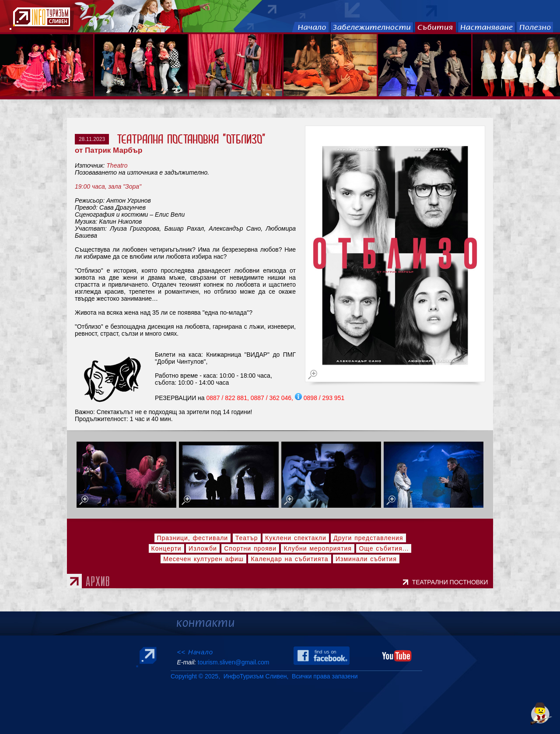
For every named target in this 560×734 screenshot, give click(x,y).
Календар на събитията (289, 559)
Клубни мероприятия (318, 548)
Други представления (368, 538)
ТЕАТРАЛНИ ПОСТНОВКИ (452, 582)
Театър (247, 538)
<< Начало (195, 652)
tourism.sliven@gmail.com (233, 662)
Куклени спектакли (296, 538)
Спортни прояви (250, 548)
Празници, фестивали (193, 538)
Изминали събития (366, 559)
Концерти (166, 548)
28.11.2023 (92, 139)
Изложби (203, 548)
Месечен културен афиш (203, 559)
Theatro (117, 165)
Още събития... (384, 548)
